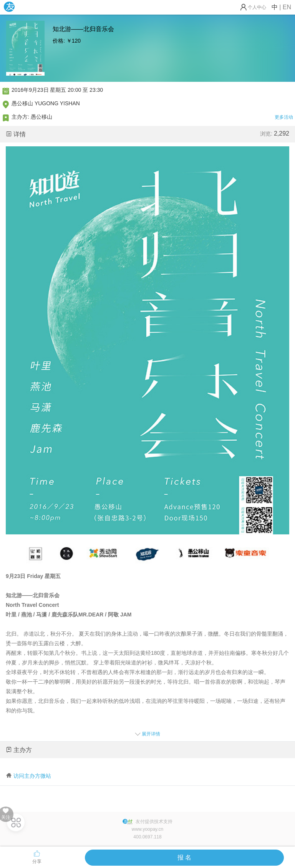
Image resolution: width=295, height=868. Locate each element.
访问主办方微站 (32, 776)
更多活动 (284, 117)
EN (287, 7)
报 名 (184, 857)
